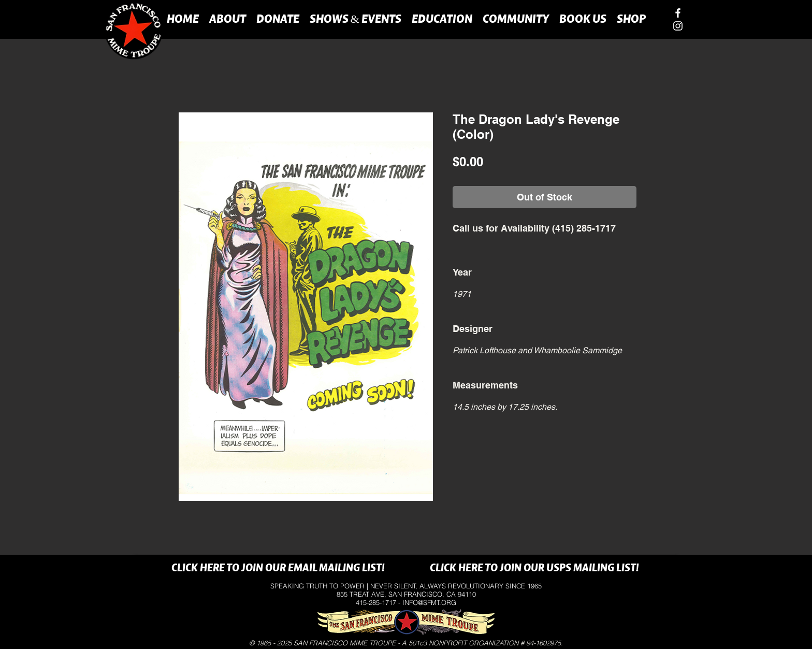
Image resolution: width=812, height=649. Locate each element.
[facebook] (678, 13)
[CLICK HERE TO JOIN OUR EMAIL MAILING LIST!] (278, 569)
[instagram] (678, 26)
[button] (228, 19)
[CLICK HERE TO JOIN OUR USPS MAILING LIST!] (534, 568)
